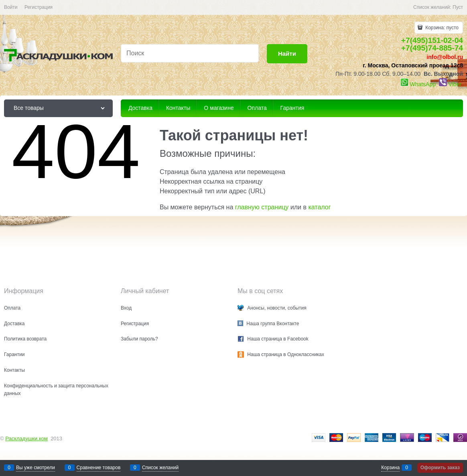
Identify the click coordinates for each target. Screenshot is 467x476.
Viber (455, 84)
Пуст (458, 7)
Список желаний (160, 468)
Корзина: (441, 28)
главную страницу (262, 207)
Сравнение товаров (99, 468)
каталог (319, 207)
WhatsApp (423, 84)
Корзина (390, 468)
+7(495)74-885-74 (432, 48)
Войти (11, 7)
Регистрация (39, 7)
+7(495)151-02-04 (432, 40)
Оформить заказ (440, 468)
